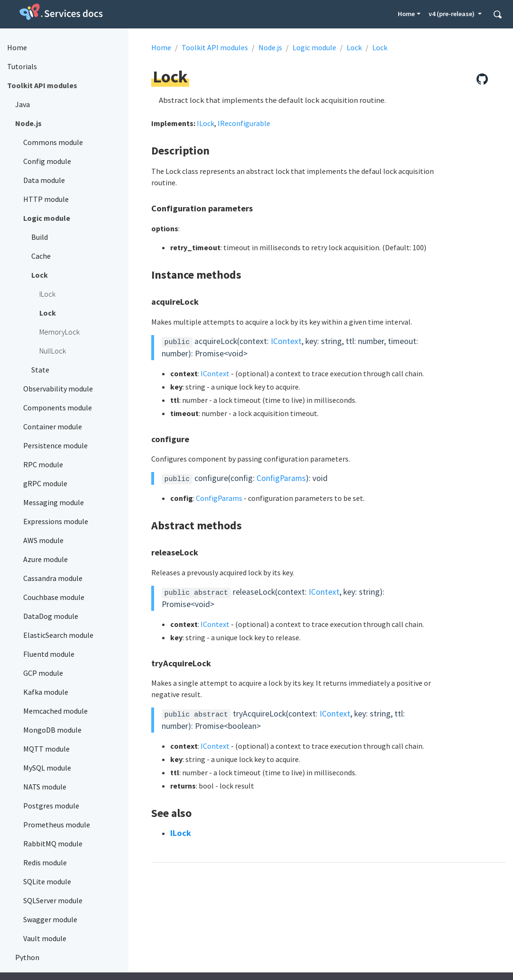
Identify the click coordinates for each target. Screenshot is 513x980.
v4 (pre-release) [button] (452, 14)
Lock (354, 47)
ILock (206, 123)
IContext (286, 341)
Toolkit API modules (215, 47)
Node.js (270, 47)
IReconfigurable (244, 123)
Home (406, 14)
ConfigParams (281, 478)
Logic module (314, 47)
